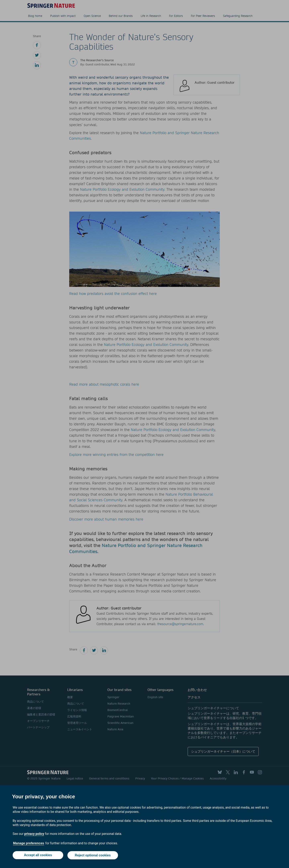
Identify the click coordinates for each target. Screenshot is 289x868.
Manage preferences (29, 844)
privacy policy (34, 834)
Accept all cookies (38, 855)
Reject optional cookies (93, 855)
